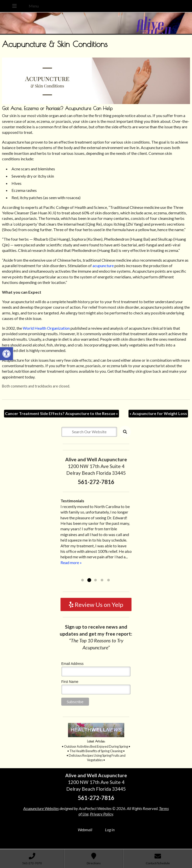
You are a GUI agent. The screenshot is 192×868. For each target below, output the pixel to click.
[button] (6, 354)
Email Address (72, 664)
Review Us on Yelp (96, 604)
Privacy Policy (101, 814)
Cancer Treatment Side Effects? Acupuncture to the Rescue (61, 413)
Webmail (85, 830)
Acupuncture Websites (41, 808)
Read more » (71, 562)
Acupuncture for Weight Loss (158, 413)
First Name (70, 682)
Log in (110, 830)
